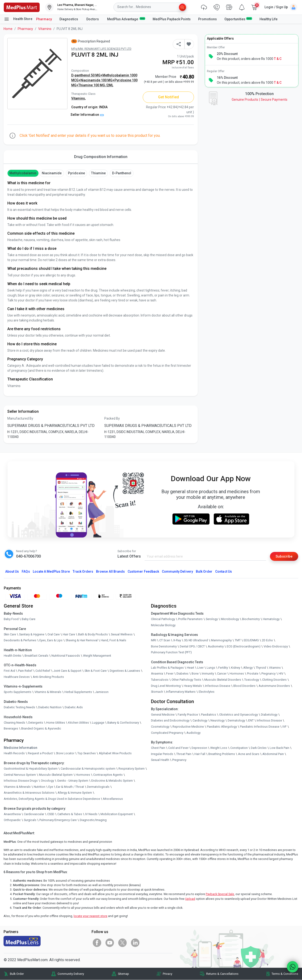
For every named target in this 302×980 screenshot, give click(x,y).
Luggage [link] (98, 723)
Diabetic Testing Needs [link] (19, 707)
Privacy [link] (168, 974)
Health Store (18, 19)
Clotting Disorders (274, 680)
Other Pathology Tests (186, 680)
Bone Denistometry (164, 647)
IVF (285, 727)
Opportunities (238, 19)
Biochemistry (251, 619)
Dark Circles (259, 748)
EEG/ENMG (251, 640)
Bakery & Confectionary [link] (123, 723)
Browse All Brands (110, 572)
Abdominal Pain (273, 754)
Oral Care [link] (54, 634)
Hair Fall (200, 754)
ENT (251, 721)
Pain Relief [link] (25, 671)
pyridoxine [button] (76, 173)
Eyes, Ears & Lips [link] (51, 640)
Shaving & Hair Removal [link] (82, 640)
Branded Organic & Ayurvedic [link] (41, 729)
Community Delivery (177, 572)
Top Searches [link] (87, 753)
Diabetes (182, 674)
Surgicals (30, 820)
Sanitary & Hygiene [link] (32, 634)
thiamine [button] (98, 173)
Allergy (248, 668)
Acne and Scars (249, 754)
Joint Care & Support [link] (67, 671)
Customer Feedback (143, 572)
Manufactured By (20, 418)
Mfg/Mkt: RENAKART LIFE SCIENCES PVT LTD (101, 49)
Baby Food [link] (11, 619)
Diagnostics (69, 19)
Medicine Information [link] (21, 748)
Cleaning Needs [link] (15, 723)
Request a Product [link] (40, 753)
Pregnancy (268, 674)
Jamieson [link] (102, 692)
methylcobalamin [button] (23, 173)
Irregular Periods (162, 754)
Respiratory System (132, 769)
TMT (238, 640)
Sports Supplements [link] (18, 692)
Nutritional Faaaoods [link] (66, 656)
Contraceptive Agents (108, 775)
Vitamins (45, 29)
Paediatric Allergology (222, 727)
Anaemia (157, 674)
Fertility (223, 668)
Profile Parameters (190, 619)
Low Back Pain (279, 748)
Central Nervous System (20, 775)
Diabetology (269, 715)
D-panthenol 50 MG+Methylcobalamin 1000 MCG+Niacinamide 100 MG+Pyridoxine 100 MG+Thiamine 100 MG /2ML (104, 80)
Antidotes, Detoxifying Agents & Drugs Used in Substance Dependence (52, 799)
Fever (170, 674)
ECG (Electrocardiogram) (244, 647)
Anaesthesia (12, 814)
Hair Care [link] (69, 634)
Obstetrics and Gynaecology (239, 715)
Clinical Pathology (163, 619)
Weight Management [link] (97, 656)
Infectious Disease (218, 686)
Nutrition (40, 787)
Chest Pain (158, 748)
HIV (281, 674)
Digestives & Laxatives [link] (125, 671)
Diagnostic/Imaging (93, 820)
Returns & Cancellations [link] (222, 974)
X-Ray (177, 640)
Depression (199, 748)
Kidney (236, 668)
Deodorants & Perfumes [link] (20, 640)
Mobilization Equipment (117, 814)
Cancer (222, 674)
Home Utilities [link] (56, 723)
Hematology (271, 619)
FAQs (26, 572)
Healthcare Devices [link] (17, 677)
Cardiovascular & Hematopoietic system (88, 769)
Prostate (253, 674)
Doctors (93, 19)
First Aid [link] (9, 671)
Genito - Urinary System (73, 781)
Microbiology (230, 619)
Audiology (193, 733)
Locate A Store (51, 572)
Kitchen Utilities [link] (79, 723)
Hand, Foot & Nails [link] (113, 640)
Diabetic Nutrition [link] (50, 707)
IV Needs (91, 814)
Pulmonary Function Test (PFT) (171, 653)
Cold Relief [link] (43, 671)
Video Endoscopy (276, 647)
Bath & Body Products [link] (93, 634)
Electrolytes (207, 692)
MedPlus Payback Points (172, 19)
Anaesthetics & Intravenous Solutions (29, 793)
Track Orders (83, 572)
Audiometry (216, 647)
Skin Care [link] (10, 634)
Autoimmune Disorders (274, 686)
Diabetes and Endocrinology (170, 721)
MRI (154, 640)
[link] (22, 7)
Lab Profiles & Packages (167, 668)
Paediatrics (209, 715)
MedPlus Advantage (126, 19)
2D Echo (267, 640)
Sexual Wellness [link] (122, 634)
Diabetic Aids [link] (74, 707)
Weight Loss (219, 748)
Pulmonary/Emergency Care (58, 820)
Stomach (157, 692)
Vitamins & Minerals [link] (48, 692)
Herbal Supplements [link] (78, 692)
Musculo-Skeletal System (56, 775)
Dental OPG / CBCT (192, 647)
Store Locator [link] (65, 753)
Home (8, 29)
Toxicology (252, 680)
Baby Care (29, 619)
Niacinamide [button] (52, 173)
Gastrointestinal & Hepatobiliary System (31, 769)
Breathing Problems (222, 754)
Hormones (83, 775)
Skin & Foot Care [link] (96, 671)
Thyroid (261, 668)
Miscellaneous (113, 799)
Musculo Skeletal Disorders (223, 680)
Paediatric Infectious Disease (260, 727)
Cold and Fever (178, 748)
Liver (200, 668)
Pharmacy (44, 19)
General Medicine (163, 715)
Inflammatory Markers (181, 692)
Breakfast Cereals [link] (36, 656)
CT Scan (165, 640)
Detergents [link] (36, 723)
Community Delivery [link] (71, 974)
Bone (195, 674)
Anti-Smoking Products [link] (48, 677)
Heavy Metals (193, 686)
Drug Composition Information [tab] (101, 157)
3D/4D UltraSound (196, 640)
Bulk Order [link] (17, 974)
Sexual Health (160, 760)
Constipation (239, 748)
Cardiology (200, 721)
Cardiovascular (34, 814)
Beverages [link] (11, 729)
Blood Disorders (244, 686)
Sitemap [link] (124, 974)
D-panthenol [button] (122, 173)
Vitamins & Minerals (17, 787)
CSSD (51, 814)
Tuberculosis (160, 680)
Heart (191, 668)
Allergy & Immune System (75, 793)
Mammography (221, 640)
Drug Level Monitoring (166, 686)
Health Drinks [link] (13, 656)
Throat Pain (184, 754)
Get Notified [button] (169, 97)
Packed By (112, 418)
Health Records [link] (14, 753)
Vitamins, (78, 98)
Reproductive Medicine (188, 727)
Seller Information (87, 115)
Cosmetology (160, 727)
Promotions (208, 19)
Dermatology (236, 721)
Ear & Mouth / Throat (70, 787)
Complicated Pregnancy (167, 733)
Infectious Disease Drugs (21, 781)
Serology (212, 619)
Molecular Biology (163, 625)
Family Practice (188, 715)
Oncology (47, 781)
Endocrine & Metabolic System (112, 781)
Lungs (211, 668)
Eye (51, 787)
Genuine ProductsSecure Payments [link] (260, 100)
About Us (12, 572)
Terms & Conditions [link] (285, 974)
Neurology (218, 721)
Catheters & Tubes (70, 814)
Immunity (208, 674)
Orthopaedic (12, 820)
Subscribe (284, 556)
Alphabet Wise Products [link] (115, 753)
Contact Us (223, 572)
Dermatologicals (98, 787)
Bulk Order (204, 572)
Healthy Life (268, 19)
